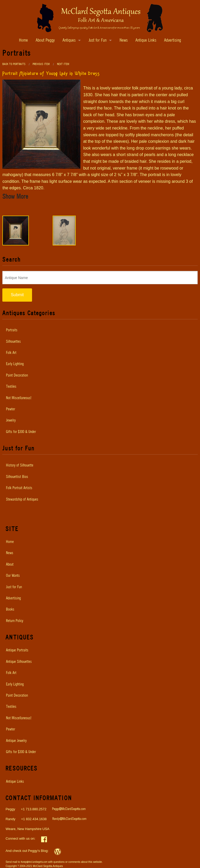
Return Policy (15, 621)
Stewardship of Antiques (22, 500)
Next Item (63, 64)
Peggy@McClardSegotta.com (69, 809)
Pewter (11, 409)
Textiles (11, 387)
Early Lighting (15, 364)
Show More (15, 197)
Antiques (69, 40)
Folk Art (11, 353)
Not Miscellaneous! (19, 398)
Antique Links (146, 40)
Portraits (12, 330)
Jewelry (11, 420)
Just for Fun (98, 40)
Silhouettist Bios (17, 477)
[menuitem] (100, 330)
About (10, 565)
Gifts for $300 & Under (21, 432)
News (124, 40)
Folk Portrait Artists (19, 488)
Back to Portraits (14, 64)
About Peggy (45, 40)
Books (10, 610)
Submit (17, 295)
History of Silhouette (20, 465)
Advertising (173, 40)
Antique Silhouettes (19, 662)
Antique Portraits (17, 650)
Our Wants (13, 576)
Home (23, 40)
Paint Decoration (17, 375)
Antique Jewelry (16, 741)
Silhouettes (13, 342)
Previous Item (41, 64)
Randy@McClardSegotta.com (69, 819)
